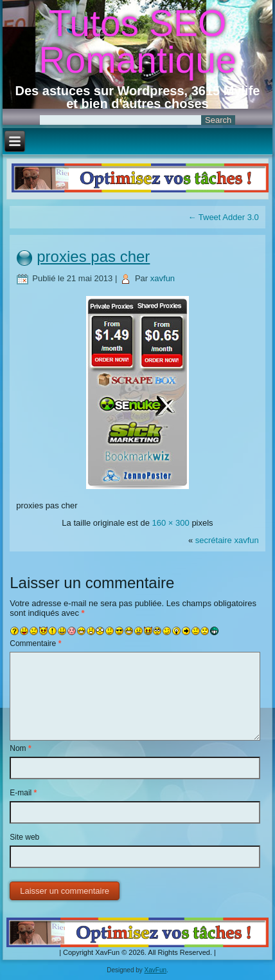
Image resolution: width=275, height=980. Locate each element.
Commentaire (35, 643)
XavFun (155, 970)
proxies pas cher (93, 256)
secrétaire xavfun (227, 540)
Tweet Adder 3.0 (223, 217)
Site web (24, 837)
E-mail (23, 793)
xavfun (163, 278)
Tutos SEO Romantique (137, 42)
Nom (20, 748)
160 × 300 (171, 523)
